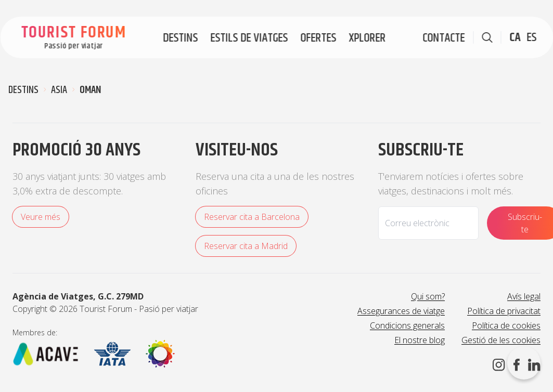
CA (515, 37)
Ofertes (318, 38)
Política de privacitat (504, 311)
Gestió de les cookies (501, 340)
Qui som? (428, 296)
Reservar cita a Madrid (246, 246)
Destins (180, 38)
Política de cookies (506, 325)
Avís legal (524, 296)
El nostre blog (420, 340)
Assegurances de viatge (401, 311)
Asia (59, 90)
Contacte (443, 38)
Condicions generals (407, 325)
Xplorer (367, 38)
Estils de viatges (249, 38)
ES (531, 37)
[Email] (428, 223)
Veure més (41, 217)
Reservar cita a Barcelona (252, 217)
